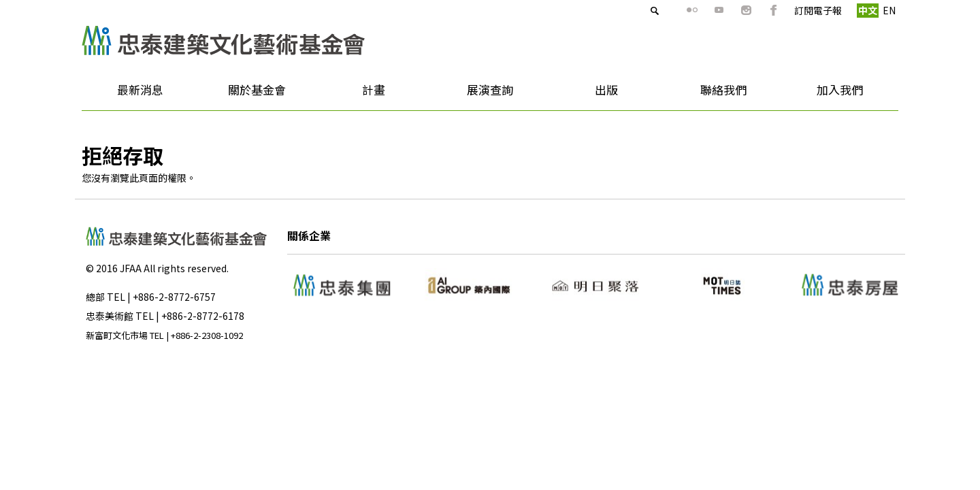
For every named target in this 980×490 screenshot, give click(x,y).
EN (865, 10)
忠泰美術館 (110, 316)
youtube (695, 10)
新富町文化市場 (117, 335)
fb (749, 10)
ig (722, 10)
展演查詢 (490, 89)
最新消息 (136, 94)
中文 (843, 10)
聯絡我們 (723, 89)
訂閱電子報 (794, 10)
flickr (668, 10)
